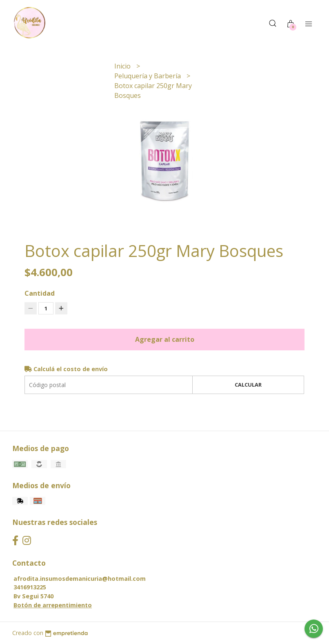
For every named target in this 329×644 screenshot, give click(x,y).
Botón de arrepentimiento (53, 605)
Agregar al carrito (165, 339)
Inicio (123, 66)
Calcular (248, 385)
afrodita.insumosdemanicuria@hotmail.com (80, 579)
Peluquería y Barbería (148, 76)
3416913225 (30, 587)
